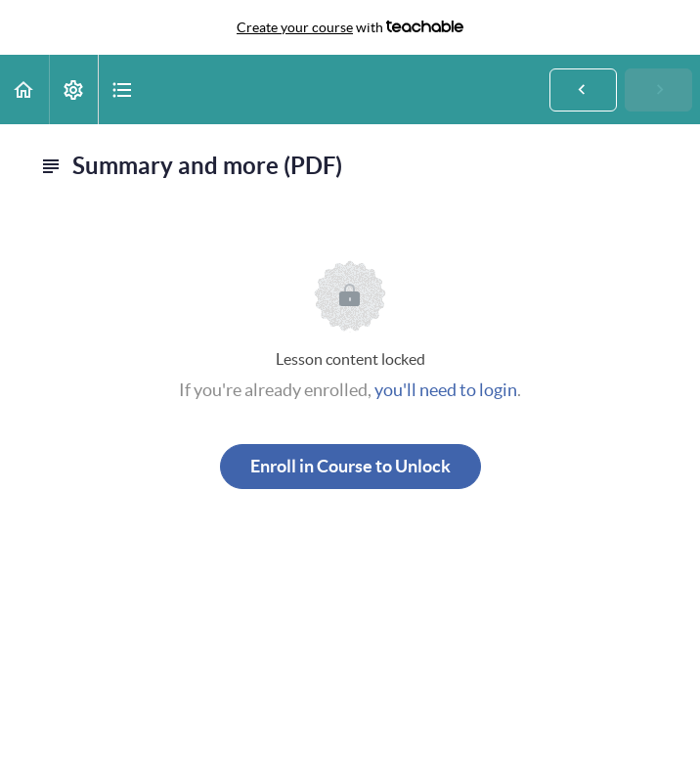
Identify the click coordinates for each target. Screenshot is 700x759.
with (350, 27)
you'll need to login (446, 390)
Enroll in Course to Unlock (350, 466)
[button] (24, 89)
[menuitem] (73, 89)
